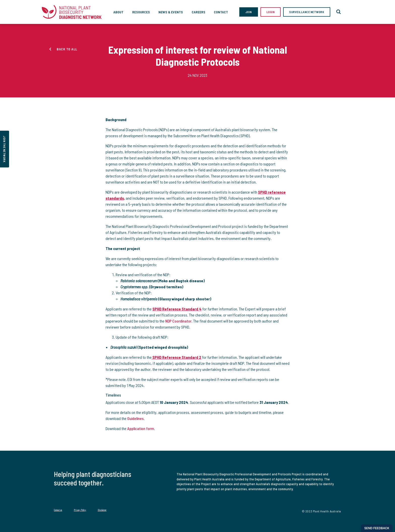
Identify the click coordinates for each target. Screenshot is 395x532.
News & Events (171, 12)
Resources (141, 12)
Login (271, 12)
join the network (5, 149)
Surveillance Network (307, 12)
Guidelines (135, 418)
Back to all (67, 49)
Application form (141, 428)
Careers (199, 12)
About (118, 12)
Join (249, 12)
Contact (221, 12)
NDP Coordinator (178, 321)
